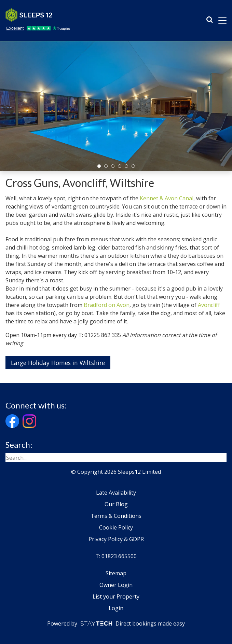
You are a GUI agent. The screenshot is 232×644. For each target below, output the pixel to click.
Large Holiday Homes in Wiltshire (58, 363)
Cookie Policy (116, 527)
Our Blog (116, 504)
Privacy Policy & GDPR (116, 539)
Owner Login (116, 585)
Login (116, 608)
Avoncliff (209, 305)
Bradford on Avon (107, 305)
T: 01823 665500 (116, 556)
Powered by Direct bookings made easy (116, 623)
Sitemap (116, 573)
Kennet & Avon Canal (167, 198)
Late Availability (116, 493)
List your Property (116, 596)
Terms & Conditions (116, 516)
